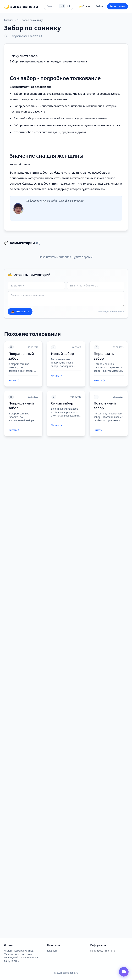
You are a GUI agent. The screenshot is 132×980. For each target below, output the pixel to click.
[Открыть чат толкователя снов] (124, 972)
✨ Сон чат (85, 6)
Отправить (20, 312)
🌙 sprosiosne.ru (21, 6)
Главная (9, 20)
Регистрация (117, 6)
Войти (99, 6)
